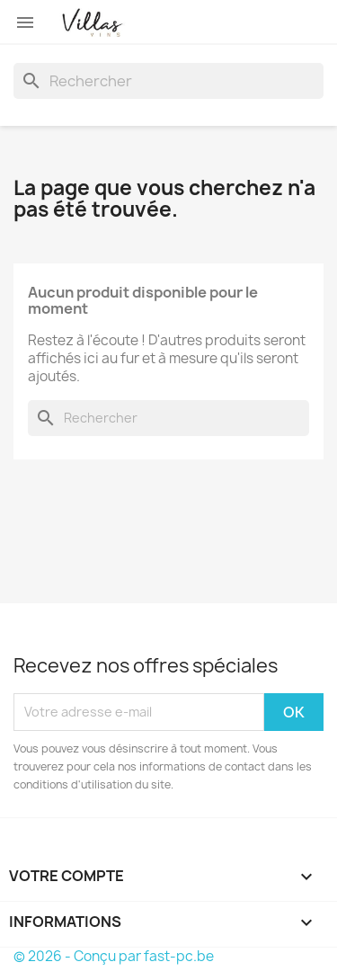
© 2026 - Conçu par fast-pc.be (114, 956)
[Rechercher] (168, 81)
